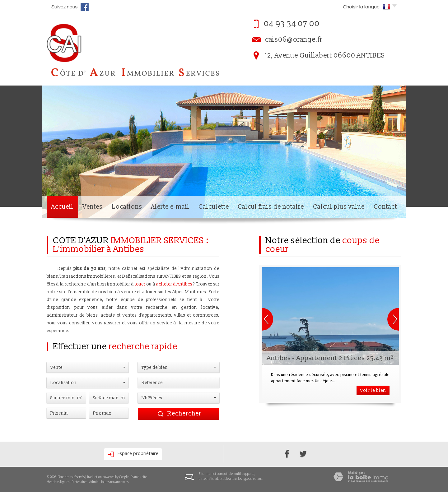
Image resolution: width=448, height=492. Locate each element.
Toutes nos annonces (115, 482)
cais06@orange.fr (294, 40)
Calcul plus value (339, 207)
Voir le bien (373, 390)
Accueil (62, 207)
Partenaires (79, 482)
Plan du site (139, 477)
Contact (385, 207)
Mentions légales (58, 482)
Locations (127, 207)
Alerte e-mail (170, 207)
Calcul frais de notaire (271, 207)
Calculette (214, 207)
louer (140, 284)
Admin (94, 482)
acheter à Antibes (174, 284)
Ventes (93, 207)
